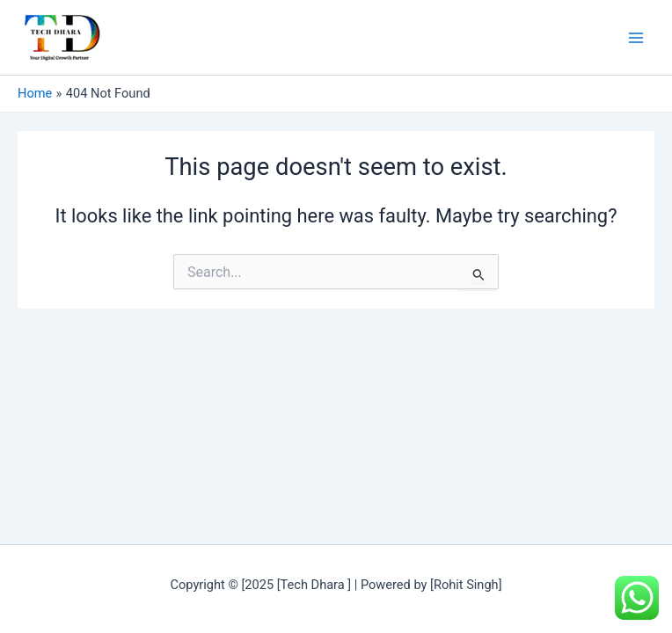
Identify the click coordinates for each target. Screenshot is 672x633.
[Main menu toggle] (636, 38)
